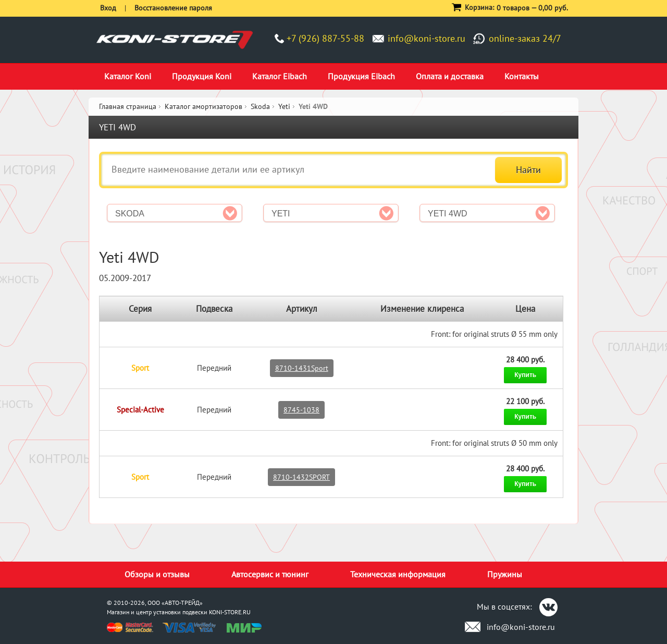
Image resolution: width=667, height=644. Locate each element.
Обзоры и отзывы (157, 574)
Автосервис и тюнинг (270, 574)
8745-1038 (301, 410)
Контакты (522, 76)
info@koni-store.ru (427, 38)
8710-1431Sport (302, 368)
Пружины (505, 574)
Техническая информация (398, 574)
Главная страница (128, 106)
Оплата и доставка (450, 76)
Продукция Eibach (361, 76)
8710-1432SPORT (301, 477)
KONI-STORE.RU (230, 612)
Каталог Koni (128, 76)
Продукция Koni (202, 76)
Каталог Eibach (280, 76)
